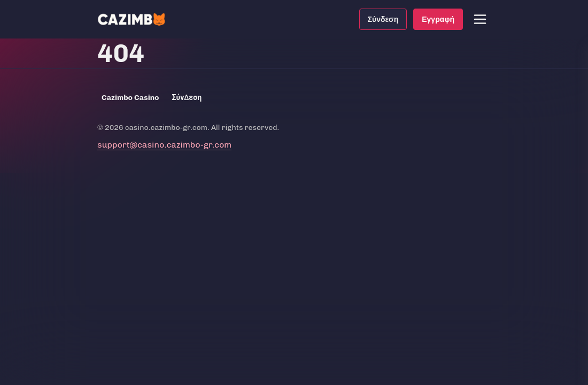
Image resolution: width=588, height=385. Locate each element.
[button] (480, 19)
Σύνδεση (383, 19)
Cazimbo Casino (130, 98)
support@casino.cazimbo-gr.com (164, 145)
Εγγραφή (438, 19)
